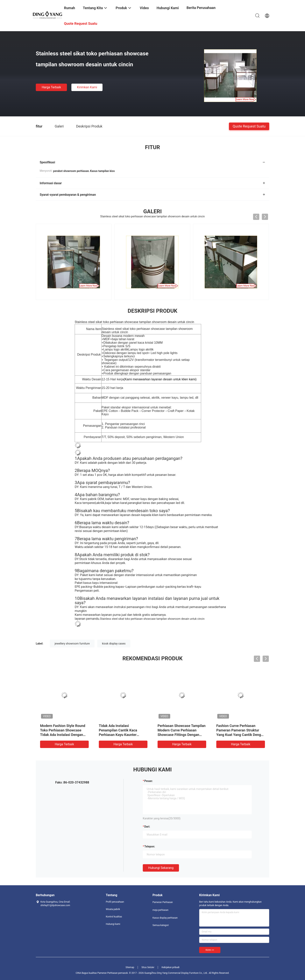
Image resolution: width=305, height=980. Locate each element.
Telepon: (150, 846)
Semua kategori (161, 925)
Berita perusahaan (201, 8)
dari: (147, 827)
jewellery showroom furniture (72, 644)
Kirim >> (210, 950)
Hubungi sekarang (161, 868)
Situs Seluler (148, 967)
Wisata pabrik (113, 909)
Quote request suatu (249, 126)
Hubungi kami (113, 924)
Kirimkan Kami (87, 87)
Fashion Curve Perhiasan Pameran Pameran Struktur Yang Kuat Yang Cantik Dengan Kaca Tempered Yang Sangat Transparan (241, 735)
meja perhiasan (160, 910)
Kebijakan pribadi (171, 967)
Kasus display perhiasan (165, 918)
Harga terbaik (51, 87)
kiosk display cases (114, 644)
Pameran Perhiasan (163, 902)
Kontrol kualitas (114, 917)
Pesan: (149, 781)
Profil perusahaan (115, 902)
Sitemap (130, 967)
